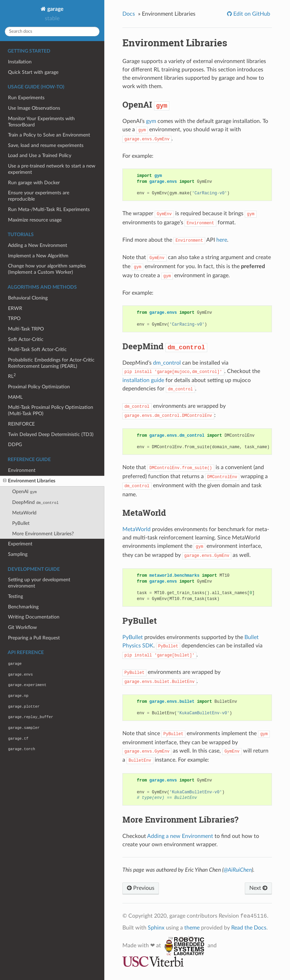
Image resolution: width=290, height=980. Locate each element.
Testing (15, 596)
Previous (141, 888)
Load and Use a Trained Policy (40, 155)
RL (12, 376)
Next (258, 888)
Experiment (20, 544)
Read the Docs (249, 928)
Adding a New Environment (38, 245)
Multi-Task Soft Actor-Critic (37, 349)
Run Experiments (26, 98)
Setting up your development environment (39, 583)
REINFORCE (21, 424)
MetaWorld (24, 513)
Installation (20, 62)
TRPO (14, 318)
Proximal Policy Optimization (39, 387)
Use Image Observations (34, 108)
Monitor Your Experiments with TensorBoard (41, 122)
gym (151, 121)
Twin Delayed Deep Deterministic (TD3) (51, 434)
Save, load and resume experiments (46, 145)
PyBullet (21, 523)
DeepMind (35, 502)
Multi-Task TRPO (26, 329)
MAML (15, 397)
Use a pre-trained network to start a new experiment (52, 169)
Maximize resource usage (35, 220)
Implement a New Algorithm (38, 256)
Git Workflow (22, 627)
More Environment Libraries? (43, 534)
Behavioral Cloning (28, 298)
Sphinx (156, 928)
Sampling (18, 554)
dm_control (167, 363)
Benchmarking (23, 607)
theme (192, 928)
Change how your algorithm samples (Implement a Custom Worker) (47, 269)
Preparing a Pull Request (34, 638)
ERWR (15, 308)
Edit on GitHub (251, 14)
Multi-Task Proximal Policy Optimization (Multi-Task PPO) (51, 410)
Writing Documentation (34, 617)
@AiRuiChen (238, 870)
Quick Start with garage (33, 72)
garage (55, 9)
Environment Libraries (29, 481)
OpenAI (24, 492)
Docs (129, 14)
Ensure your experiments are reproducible (39, 196)
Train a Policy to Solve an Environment (49, 135)
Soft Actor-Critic (26, 339)
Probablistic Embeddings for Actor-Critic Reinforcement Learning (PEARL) (51, 363)
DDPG (15, 445)
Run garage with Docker (34, 183)
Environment (22, 470)
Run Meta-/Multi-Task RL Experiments (49, 209)
